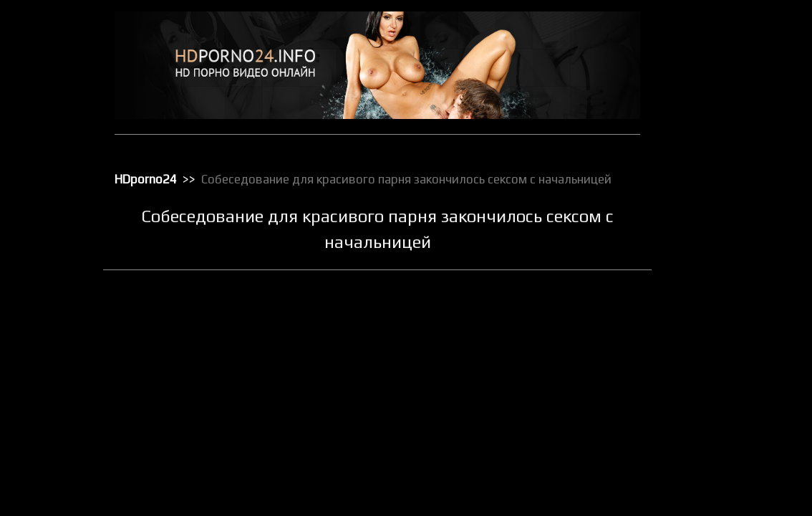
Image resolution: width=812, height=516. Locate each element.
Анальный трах (711, 58)
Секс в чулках (708, 412)
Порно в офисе (711, 282)
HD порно (700, 39)
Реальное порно (714, 393)
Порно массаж (710, 319)
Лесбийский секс (715, 207)
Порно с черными (716, 338)
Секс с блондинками (722, 505)
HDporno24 (146, 179)
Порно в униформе (719, 300)
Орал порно (704, 244)
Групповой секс (712, 114)
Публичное (703, 375)
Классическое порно (722, 188)
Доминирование (714, 133)
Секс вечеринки (713, 431)
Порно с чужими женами (731, 356)
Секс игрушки (707, 449)
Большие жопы (710, 77)
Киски (692, 170)
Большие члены (712, 95)
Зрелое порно (709, 151)
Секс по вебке (709, 487)
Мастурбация (708, 226)
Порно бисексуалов (720, 263)
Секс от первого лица (724, 468)
